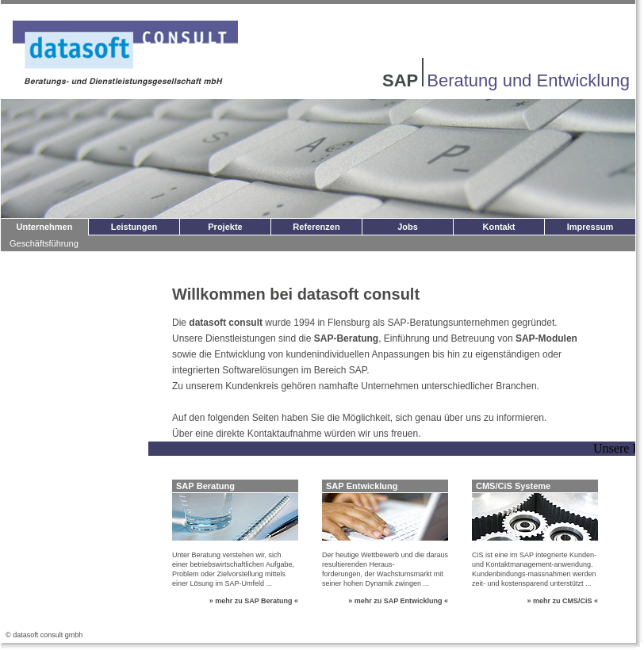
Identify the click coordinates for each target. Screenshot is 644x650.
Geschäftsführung (44, 243)
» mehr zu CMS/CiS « (562, 601)
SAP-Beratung (346, 338)
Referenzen (316, 227)
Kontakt (499, 227)
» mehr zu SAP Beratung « (254, 601)
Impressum (590, 227)
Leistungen (134, 227)
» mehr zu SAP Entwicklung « (398, 601)
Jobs (408, 227)
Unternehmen (45, 227)
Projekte (225, 227)
